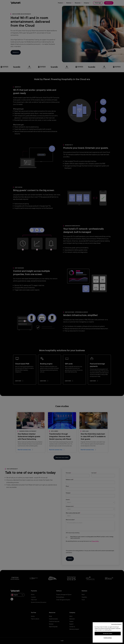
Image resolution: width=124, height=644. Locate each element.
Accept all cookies (108, 634)
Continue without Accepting (116, 624)
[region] (108, 632)
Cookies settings (108, 638)
